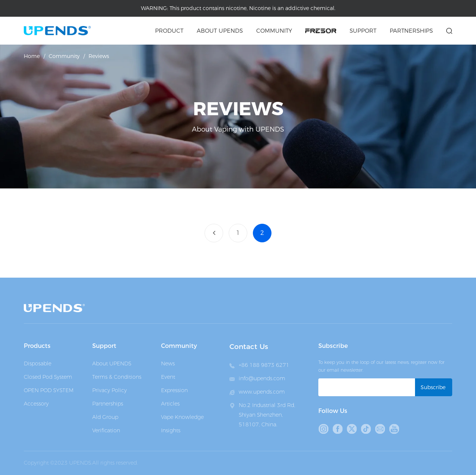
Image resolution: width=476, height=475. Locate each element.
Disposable (38, 363)
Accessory (36, 404)
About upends (220, 31)
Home (32, 56)
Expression (174, 390)
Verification (106, 430)
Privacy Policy (110, 390)
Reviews (99, 56)
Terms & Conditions (117, 377)
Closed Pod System (48, 377)
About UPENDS (112, 363)
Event (168, 377)
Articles (170, 404)
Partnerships (411, 31)
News (168, 363)
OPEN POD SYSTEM (49, 390)
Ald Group (105, 417)
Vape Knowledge (182, 417)
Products (37, 346)
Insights (171, 430)
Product (169, 31)
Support (363, 31)
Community (274, 31)
